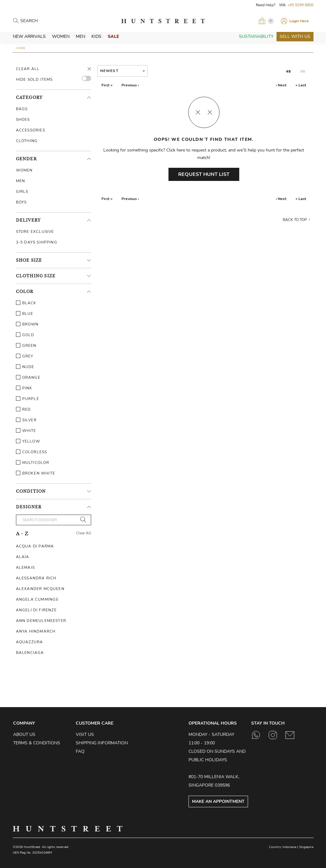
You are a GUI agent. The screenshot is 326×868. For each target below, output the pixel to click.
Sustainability (256, 36)
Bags (22, 109)
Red (23, 409)
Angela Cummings (37, 599)
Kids (96, 36)
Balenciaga (30, 653)
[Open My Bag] (266, 21)
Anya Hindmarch (36, 631)
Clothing (27, 141)
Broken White (36, 473)
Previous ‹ (130, 85)
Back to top (295, 220)
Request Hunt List (204, 174)
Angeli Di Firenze (36, 610)
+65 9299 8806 (300, 5)
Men (80, 36)
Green (26, 346)
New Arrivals (29, 36)
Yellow (28, 441)
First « (107, 85)
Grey (25, 356)
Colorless (32, 452)
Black (26, 303)
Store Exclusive (35, 232)
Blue (25, 314)
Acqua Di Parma (35, 546)
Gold (25, 335)
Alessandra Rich (36, 578)
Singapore (306, 847)
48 (288, 71)
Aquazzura (30, 642)
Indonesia (289, 847)
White (26, 431)
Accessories (31, 130)
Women (61, 36)
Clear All (28, 69)
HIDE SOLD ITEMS (34, 80)
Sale (113, 36)
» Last (301, 85)
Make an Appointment (218, 801)
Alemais (25, 568)
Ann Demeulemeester (41, 621)
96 (303, 71)
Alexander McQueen (40, 589)
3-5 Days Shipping (37, 242)
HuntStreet (163, 21)
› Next (281, 85)
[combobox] (122, 71)
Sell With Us (295, 36)
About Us (24, 734)
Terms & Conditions (37, 743)
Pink (24, 388)
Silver (26, 420)
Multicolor (33, 463)
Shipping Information (102, 743)
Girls (22, 192)
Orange (28, 378)
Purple (28, 399)
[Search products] (48, 21)
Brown (27, 324)
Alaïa (23, 557)
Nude (25, 367)
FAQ (80, 751)
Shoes (23, 120)
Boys (21, 202)
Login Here (299, 21)
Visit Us (85, 734)
